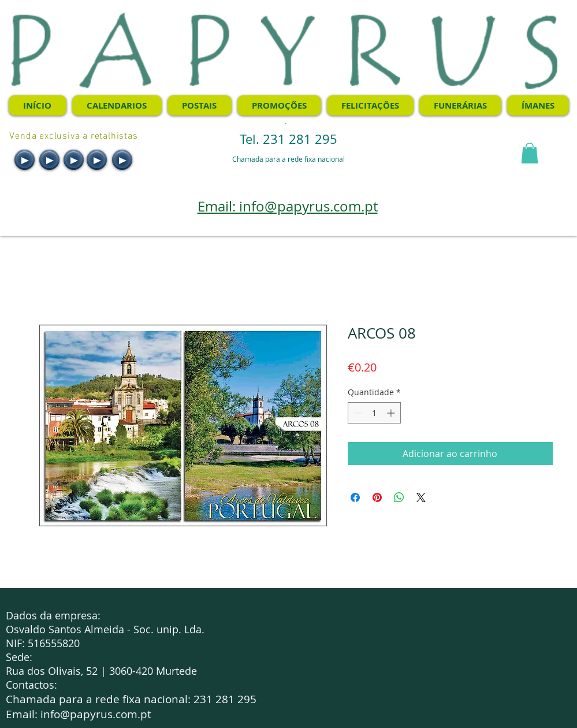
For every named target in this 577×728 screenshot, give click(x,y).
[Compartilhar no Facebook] (355, 497)
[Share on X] (421, 497)
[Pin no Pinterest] (377, 497)
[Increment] (392, 413)
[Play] (25, 160)
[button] (530, 153)
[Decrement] (357, 413)
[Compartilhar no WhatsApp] (399, 497)
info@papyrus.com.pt (96, 714)
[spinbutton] (374, 413)
